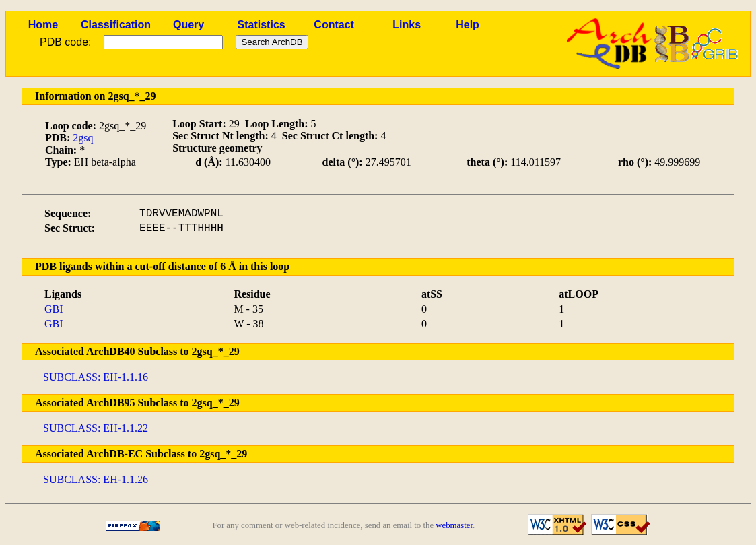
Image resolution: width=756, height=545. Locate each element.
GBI (54, 309)
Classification (116, 25)
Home (43, 25)
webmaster (454, 525)
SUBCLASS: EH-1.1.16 (96, 377)
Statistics (262, 25)
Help (468, 25)
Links (407, 25)
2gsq (83, 138)
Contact (334, 25)
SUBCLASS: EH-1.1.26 (96, 479)
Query (188, 25)
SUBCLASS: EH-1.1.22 (96, 428)
